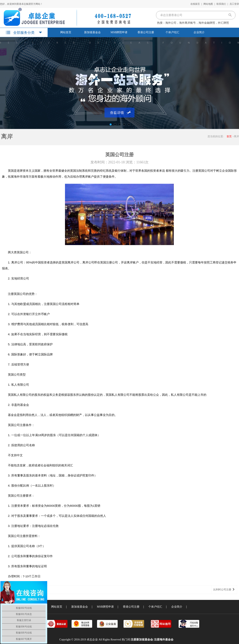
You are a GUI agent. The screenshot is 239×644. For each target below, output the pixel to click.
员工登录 (234, 4)
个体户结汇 (172, 32)
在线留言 (195, 4)
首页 (229, 136)
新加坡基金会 (92, 32)
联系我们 (221, 4)
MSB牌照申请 (119, 32)
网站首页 (66, 32)
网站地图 (208, 4)
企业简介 (199, 32)
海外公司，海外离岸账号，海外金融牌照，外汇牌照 (197, 23)
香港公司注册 (146, 32)
